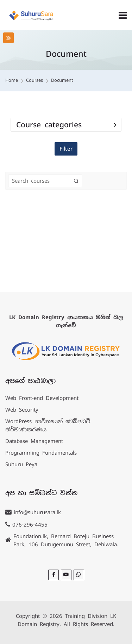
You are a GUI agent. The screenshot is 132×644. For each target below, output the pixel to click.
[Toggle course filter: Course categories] (115, 125)
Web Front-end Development (42, 398)
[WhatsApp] (79, 575)
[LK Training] (31, 15)
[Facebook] (54, 575)
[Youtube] (66, 575)
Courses (34, 81)
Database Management (34, 441)
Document (62, 81)
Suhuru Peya (21, 464)
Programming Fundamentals (41, 453)
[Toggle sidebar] (8, 38)
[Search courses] (76, 181)
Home (12, 81)
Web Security (22, 410)
